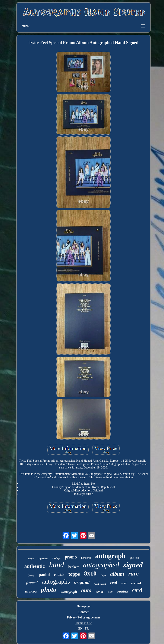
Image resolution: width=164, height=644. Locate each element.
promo (71, 557)
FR (87, 629)
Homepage (83, 606)
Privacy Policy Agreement (83, 618)
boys (103, 575)
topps (74, 574)
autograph (110, 556)
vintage (56, 558)
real (114, 583)
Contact (83, 612)
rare (133, 573)
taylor (100, 592)
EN (80, 629)
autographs (56, 581)
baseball (86, 558)
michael (136, 583)
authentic (35, 566)
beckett (74, 567)
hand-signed (100, 584)
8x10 (90, 573)
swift (110, 592)
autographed (101, 565)
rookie (59, 575)
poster (135, 558)
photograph (69, 592)
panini (44, 575)
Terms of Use (83, 623)
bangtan (31, 559)
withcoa (31, 591)
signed (133, 565)
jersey (31, 575)
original (82, 582)
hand (57, 565)
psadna (122, 591)
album (117, 574)
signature (43, 558)
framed (32, 583)
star (124, 583)
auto (86, 590)
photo (49, 590)
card (137, 590)
